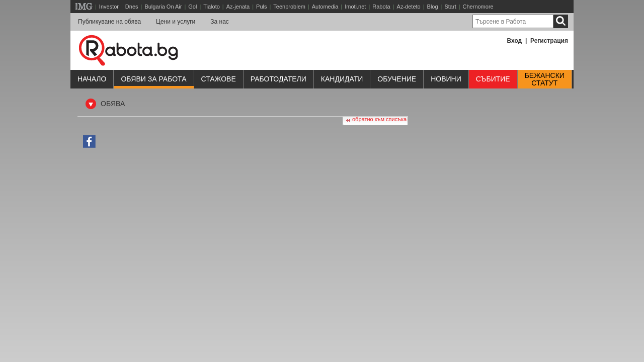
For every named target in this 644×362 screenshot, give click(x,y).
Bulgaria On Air (163, 7)
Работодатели (278, 79)
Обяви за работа (153, 79)
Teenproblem (289, 7)
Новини (446, 79)
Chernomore (478, 7)
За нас (220, 22)
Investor (109, 7)
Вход (515, 41)
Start (450, 7)
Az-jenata (238, 7)
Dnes (132, 7)
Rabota (381, 7)
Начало (92, 79)
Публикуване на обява (109, 22)
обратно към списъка (379, 119)
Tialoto (212, 7)
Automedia (325, 7)
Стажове (219, 79)
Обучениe (397, 79)
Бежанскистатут (545, 79)
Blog (433, 7)
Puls (261, 7)
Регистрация (549, 41)
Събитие (493, 79)
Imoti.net (355, 7)
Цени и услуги (176, 22)
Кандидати (342, 79)
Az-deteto (409, 7)
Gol (192, 7)
